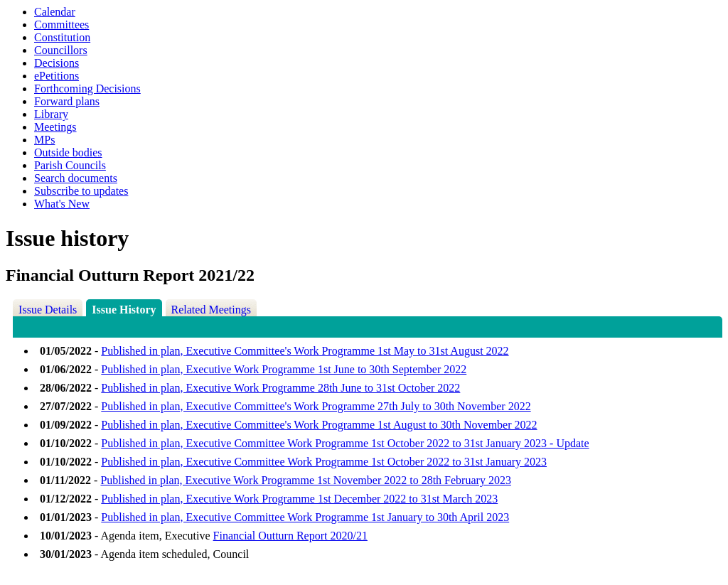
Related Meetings (211, 310)
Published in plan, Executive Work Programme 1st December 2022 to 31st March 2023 (299, 499)
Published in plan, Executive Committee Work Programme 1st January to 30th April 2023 (305, 517)
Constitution (62, 37)
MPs (44, 140)
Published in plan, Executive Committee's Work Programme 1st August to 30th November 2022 (319, 425)
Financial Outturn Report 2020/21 (290, 536)
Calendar (55, 12)
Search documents (76, 178)
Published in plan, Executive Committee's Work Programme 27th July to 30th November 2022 (316, 406)
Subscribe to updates (81, 191)
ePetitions (57, 76)
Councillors (61, 50)
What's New (62, 204)
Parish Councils (70, 165)
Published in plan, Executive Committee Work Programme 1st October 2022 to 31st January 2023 (324, 462)
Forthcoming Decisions (87, 88)
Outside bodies (68, 152)
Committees (61, 25)
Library (51, 114)
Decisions (57, 63)
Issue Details (48, 310)
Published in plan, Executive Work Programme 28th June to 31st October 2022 (280, 388)
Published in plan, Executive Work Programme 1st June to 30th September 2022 (284, 369)
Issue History (124, 310)
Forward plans (67, 101)
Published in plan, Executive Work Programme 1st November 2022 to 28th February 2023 (305, 480)
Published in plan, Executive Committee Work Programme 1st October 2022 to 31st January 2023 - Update (345, 443)
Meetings (55, 127)
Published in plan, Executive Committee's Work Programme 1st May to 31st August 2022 (305, 351)
